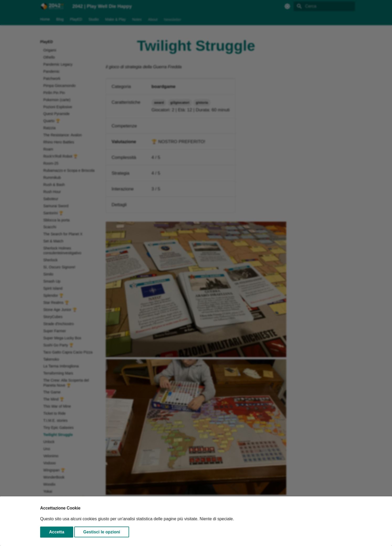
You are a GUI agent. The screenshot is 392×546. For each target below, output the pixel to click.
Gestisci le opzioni (102, 532)
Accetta (57, 532)
